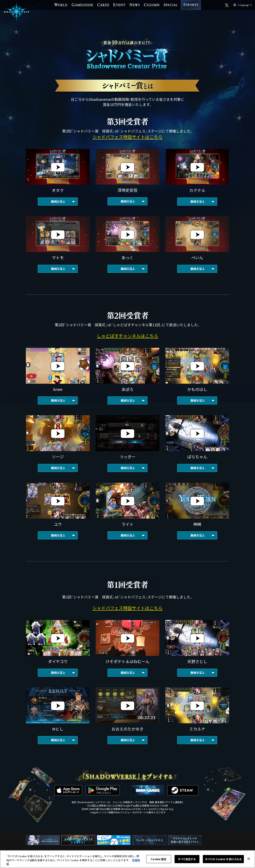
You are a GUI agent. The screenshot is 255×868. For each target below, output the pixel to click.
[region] (127, 859)
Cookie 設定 (159, 859)
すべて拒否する (187, 859)
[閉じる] (249, 859)
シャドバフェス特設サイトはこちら (127, 137)
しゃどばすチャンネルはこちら (127, 336)
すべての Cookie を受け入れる (223, 859)
